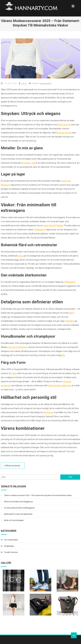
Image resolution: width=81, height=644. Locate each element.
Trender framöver (11, 552)
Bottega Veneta (64, 133)
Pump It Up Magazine (18, 347)
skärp (20, 256)
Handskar (70, 321)
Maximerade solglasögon (60, 386)
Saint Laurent (64, 125)
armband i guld (28, 163)
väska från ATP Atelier (53, 226)
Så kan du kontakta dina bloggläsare (15, 466)
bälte (71, 313)
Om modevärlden (11, 540)
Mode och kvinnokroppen (14, 520)
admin (24, 83)
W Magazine (40, 230)
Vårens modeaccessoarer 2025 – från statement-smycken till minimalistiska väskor (38, 495)
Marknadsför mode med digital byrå (18, 514)
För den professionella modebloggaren (19, 508)
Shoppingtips (46, 83)
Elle (63, 355)
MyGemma (49, 412)
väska (14, 373)
